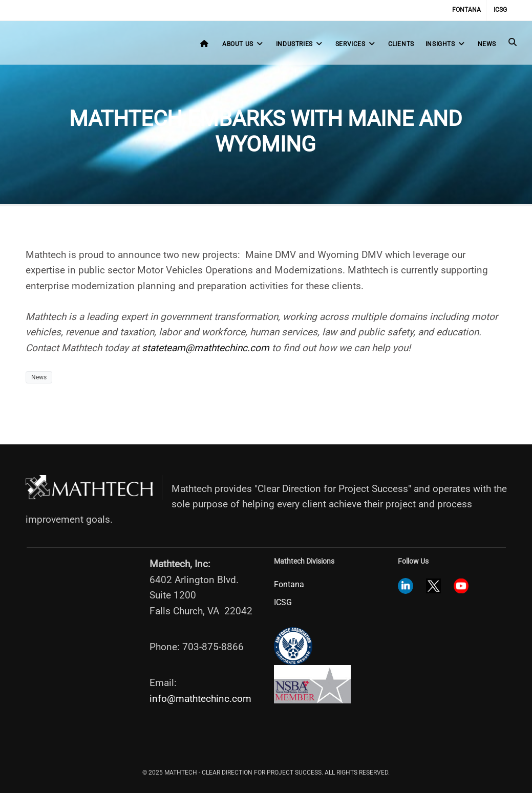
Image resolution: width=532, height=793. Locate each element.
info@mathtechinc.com (200, 699)
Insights (446, 44)
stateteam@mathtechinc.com (206, 348)
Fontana (466, 10)
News (487, 44)
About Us (243, 44)
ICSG (500, 10)
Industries (300, 44)
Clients (401, 44)
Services (356, 44)
